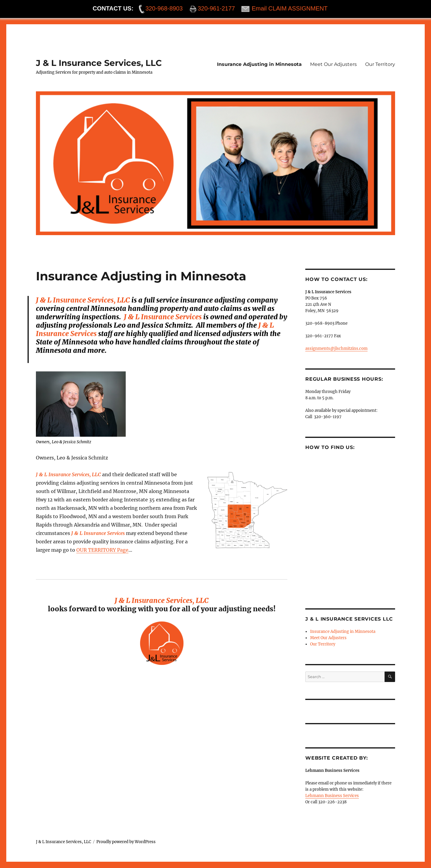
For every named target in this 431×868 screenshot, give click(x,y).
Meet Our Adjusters (333, 64)
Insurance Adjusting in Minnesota (259, 64)
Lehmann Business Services (332, 796)
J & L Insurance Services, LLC (99, 63)
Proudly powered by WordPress (126, 842)
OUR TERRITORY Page (102, 550)
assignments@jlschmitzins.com (336, 348)
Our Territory (380, 64)
